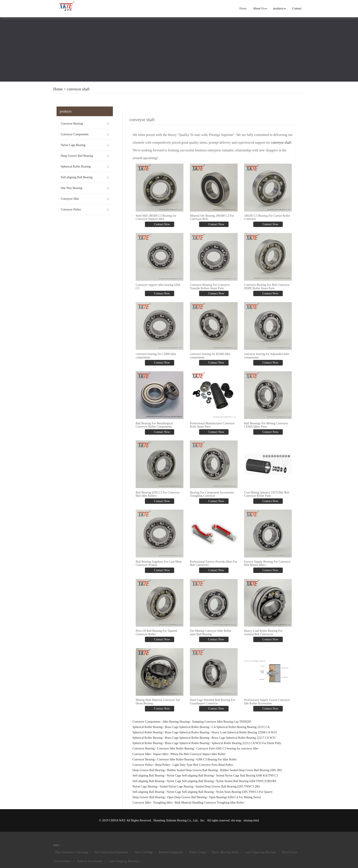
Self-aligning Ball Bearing (77, 177)
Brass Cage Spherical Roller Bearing (187, 727)
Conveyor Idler (70, 199)
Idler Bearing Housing (176, 722)
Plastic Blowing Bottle (225, 852)
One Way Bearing (72, 188)
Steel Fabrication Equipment (111, 852)
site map (236, 820)
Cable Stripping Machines (124, 861)
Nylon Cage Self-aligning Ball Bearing (190, 776)
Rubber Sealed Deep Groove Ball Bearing (192, 770)
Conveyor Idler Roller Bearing (175, 748)
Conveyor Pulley (71, 209)
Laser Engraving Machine (260, 852)
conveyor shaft (78, 89)
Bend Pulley (163, 765)
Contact (297, 8)
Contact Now (162, 224)
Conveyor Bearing (72, 124)
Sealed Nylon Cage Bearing (177, 787)
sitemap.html (251, 820)
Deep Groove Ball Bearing (77, 156)
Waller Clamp (197, 852)
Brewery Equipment (171, 852)
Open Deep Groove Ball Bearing (187, 797)
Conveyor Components (75, 134)
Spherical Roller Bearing (76, 167)
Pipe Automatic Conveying (72, 852)
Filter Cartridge (144, 852)
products (280, 8)
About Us (260, 8)
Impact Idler (161, 754)
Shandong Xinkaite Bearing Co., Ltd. (176, 820)
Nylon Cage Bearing (73, 145)
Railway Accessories (90, 861)
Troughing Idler (163, 803)
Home (243, 8)
